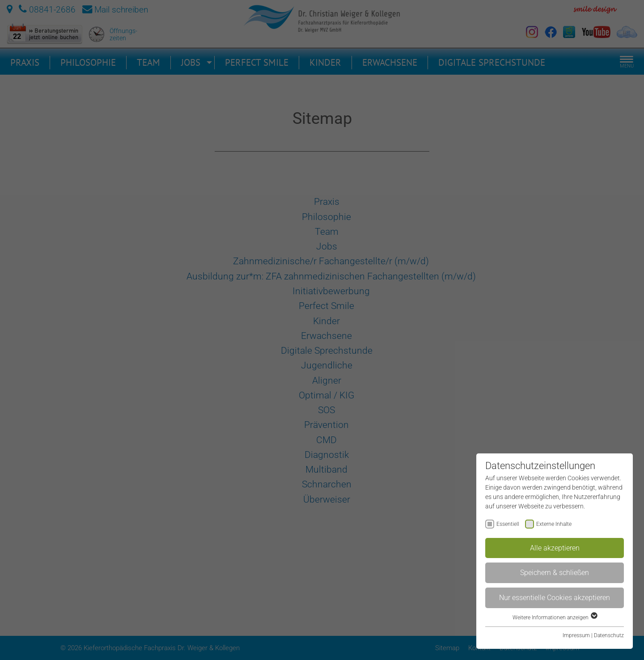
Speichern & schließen (555, 573)
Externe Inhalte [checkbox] (554, 524)
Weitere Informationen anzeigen (555, 618)
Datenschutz (609, 635)
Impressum (576, 635)
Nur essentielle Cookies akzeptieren (555, 598)
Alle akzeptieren (555, 548)
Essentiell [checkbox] (508, 524)
